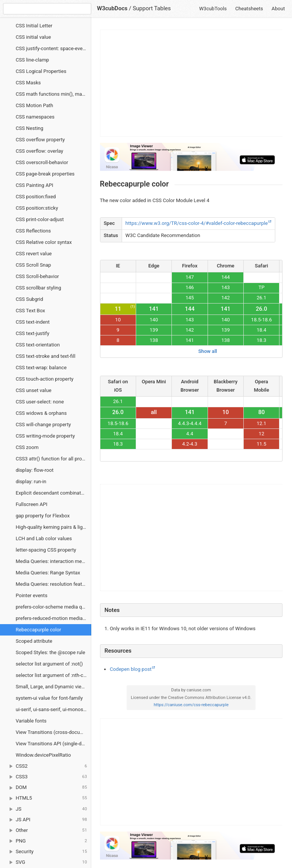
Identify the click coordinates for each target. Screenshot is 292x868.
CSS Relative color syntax (44, 242)
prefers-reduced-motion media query (53, 618)
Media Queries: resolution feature (52, 584)
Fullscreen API (31, 504)
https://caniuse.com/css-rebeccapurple (191, 705)
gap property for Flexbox (43, 516)
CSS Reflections (33, 231)
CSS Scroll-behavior (37, 276)
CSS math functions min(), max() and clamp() (53, 94)
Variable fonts (31, 721)
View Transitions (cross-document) (53, 732)
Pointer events (31, 595)
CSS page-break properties (45, 174)
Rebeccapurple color (38, 630)
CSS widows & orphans (41, 413)
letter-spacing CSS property (46, 550)
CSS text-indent (33, 322)
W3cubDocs (112, 8)
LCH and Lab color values (44, 538)
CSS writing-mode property (45, 436)
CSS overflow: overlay (39, 151)
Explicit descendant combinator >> (53, 493)
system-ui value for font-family (49, 698)
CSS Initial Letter (34, 26)
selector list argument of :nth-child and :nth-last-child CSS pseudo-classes (53, 675)
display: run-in (31, 481)
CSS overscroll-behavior (42, 162)
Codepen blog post (131, 669)
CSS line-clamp (32, 60)
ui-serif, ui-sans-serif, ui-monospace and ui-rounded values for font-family (53, 709)
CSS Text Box (30, 311)
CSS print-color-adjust (40, 219)
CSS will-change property (43, 425)
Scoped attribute (34, 641)
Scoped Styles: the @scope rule (50, 652)
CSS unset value (33, 390)
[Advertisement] (192, 83)
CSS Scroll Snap (33, 265)
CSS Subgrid (29, 299)
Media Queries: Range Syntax (48, 573)
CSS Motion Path (34, 105)
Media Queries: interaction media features (53, 561)
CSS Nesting (29, 128)
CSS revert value (34, 254)
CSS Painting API (34, 185)
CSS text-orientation (38, 345)
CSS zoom (27, 447)
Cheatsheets (249, 9)
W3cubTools (213, 9)
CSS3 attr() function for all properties (53, 459)
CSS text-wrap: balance (41, 368)
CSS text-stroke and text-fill (45, 356)
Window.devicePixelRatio (43, 755)
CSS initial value (33, 37)
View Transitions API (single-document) (53, 744)
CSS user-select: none (40, 402)
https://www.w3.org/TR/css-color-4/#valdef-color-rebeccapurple (197, 223)
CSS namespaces (35, 117)
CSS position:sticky (37, 208)
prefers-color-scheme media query (53, 607)
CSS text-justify (32, 333)
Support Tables (152, 8)
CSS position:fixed (36, 197)
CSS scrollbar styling (38, 288)
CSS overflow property (40, 140)
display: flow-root (35, 470)
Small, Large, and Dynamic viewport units (53, 687)
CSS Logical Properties (41, 71)
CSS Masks (28, 83)
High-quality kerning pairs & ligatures (53, 527)
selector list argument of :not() (49, 664)
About (278, 9)
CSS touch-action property (44, 379)
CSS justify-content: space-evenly (52, 48)
